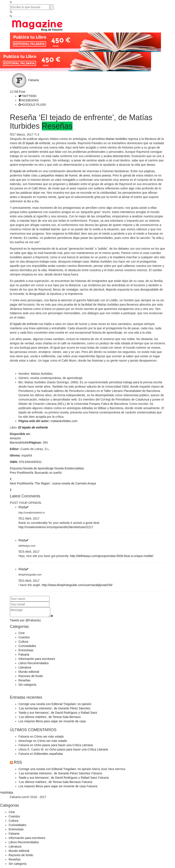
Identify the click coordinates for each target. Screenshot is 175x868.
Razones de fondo (31, 676)
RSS (18, 762)
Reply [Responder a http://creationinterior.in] (24, 507)
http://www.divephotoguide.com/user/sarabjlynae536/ (77, 585)
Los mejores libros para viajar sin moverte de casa (52, 721)
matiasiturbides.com (64, 421)
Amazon (15, 438)
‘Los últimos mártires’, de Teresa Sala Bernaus (50, 717)
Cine (22, 633)
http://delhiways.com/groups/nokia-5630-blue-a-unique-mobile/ (112, 556)
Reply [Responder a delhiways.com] (24, 540)
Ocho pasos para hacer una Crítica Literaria (64, 745)
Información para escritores (37, 659)
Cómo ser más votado (49, 736)
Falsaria (34, 80)
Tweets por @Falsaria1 (25, 620)
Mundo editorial (29, 672)
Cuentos (24, 637)
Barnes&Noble (20, 443)
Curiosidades (27, 646)
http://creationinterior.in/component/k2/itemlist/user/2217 (56, 527)
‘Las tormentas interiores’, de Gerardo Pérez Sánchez (55, 708)
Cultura (23, 642)
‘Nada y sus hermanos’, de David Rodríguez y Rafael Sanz (58, 713)
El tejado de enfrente (33, 427)
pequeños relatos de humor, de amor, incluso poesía (76, 175)
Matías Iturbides (116, 139)
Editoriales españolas (49, 754)
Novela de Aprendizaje (38, 468)
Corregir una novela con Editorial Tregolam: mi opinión (55, 704)
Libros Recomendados (34, 663)
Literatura (25, 667)
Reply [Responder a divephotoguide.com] (24, 569)
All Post (20, 92)
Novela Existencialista (69, 468)
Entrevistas (26, 650)
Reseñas (57, 126)
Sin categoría (28, 685)
